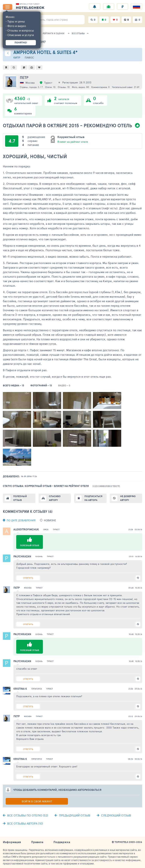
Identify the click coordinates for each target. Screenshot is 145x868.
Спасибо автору (55, 498)
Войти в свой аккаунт (37, 801)
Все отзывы (78, 33)
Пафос (29, 57)
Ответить (28, 578)
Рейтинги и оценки (54, 33)
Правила (37, 842)
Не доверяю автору (128, 498)
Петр (24, 78)
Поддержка (62, 842)
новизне (50, 520)
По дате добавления (21, 520)
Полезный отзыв (20, 498)
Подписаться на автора (93, 498)
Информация (12, 842)
